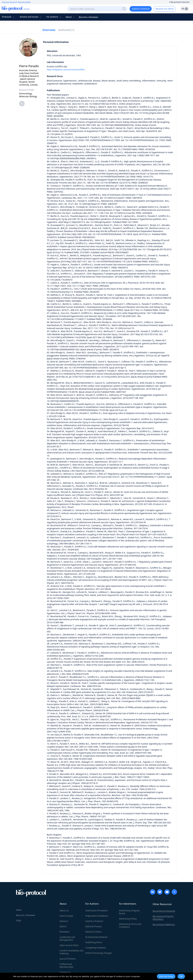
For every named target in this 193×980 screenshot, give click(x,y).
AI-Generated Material (96, 937)
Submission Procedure (96, 910)
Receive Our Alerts (165, 9)
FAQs (19, 920)
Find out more (166, 976)
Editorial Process (94, 926)
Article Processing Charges (99, 953)
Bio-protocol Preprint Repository (163, 918)
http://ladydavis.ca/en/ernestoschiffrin (66, 70)
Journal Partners (68, 959)
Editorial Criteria (93, 932)
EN (185, 9)
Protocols (8, 17)
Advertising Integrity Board (129, 912)
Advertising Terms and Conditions (130, 925)
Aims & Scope (66, 916)
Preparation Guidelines (97, 916)
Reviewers (65, 932)
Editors (63, 926)
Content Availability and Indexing (72, 952)
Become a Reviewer (89, 17)
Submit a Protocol (141, 9)
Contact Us (65, 972)
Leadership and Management (67, 938)
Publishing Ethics (94, 942)
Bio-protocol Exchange (164, 911)
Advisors (64, 921)
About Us (64, 910)
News (19, 910)
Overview (49, 30)
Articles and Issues (31, 17)
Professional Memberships (67, 965)
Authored (66, 30)
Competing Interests (96, 948)
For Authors (54, 17)
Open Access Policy (69, 945)
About (70, 17)
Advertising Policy (128, 919)
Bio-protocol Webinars (164, 924)
